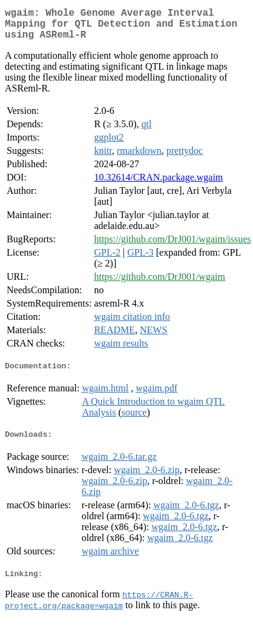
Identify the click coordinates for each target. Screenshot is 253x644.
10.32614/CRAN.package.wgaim (158, 184)
